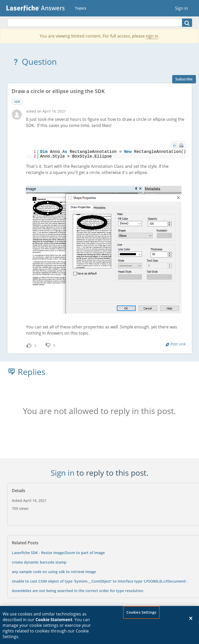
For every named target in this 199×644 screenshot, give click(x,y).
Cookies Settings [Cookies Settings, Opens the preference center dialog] (141, 615)
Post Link (178, 344)
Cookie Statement (54, 622)
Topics (81, 8)
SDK (17, 102)
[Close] (191, 621)
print (181, 145)
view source (175, 145)
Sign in (181, 8)
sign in (152, 36)
